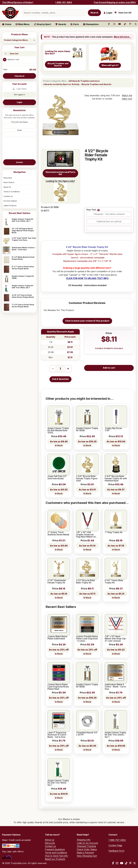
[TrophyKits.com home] (10, 13)
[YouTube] (122, 863)
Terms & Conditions (12, 192)
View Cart (14, 54)
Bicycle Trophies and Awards (97, 84)
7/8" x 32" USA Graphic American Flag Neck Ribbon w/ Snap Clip (86, 535)
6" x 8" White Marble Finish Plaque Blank (23, 258)
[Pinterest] (130, 863)
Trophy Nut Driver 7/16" (113, 430)
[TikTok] (126, 863)
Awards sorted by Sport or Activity (62, 84)
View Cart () (125, 13)
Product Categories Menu (16, 40)
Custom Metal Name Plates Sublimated (57, 638)
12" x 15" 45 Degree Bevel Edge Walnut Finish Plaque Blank (23, 231)
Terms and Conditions (56, 853)
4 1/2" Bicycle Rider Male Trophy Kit (86, 582)
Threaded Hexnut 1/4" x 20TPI (87, 734)
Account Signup (10, 201)
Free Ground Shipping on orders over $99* (115, 2)
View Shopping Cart (87, 856)
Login (19, 102)
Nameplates (91, 24)
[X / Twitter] (135, 863)
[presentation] (19, 148)
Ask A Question (60, 379)
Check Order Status (87, 849)
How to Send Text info (56, 856)
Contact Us (8, 196)
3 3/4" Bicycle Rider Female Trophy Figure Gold (87, 479)
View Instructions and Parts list (60, 173)
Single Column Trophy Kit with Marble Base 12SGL (58, 431)
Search (94, 13)
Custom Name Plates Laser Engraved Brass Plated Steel (58, 687)
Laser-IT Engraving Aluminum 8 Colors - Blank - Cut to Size (57, 735)
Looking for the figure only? (60, 190)
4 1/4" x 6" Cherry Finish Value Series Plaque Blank (23, 296)
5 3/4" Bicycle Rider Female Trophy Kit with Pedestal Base (116, 479)
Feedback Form (116, 851)
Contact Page (115, 845)
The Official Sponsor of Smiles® (18, 2)
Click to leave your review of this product (87, 321)
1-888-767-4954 (64, 2)
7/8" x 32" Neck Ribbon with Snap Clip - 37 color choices (116, 639)
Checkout (19, 76)
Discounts (50, 843)
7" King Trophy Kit (114, 532)
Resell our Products (55, 859)
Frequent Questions (55, 849)
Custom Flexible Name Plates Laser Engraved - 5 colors (87, 639)
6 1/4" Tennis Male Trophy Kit (114, 582)
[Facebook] (113, 863)
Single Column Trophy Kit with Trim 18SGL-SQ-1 (22, 287)
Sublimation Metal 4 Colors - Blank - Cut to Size (24, 249)
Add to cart (109, 368)
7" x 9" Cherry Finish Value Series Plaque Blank (23, 306)
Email (19, 130)
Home (7, 24)
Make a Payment (85, 853)
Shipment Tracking (86, 846)
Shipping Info (84, 840)
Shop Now (8, 178)
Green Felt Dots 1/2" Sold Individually (57, 477)
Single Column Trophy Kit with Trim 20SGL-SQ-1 (22, 220)
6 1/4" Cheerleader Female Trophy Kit (57, 582)
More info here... (123, 37)
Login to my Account (87, 843)
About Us (7, 187)
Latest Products (10, 205)
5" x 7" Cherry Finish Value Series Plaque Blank (23, 268)
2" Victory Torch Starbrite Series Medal (58, 534)
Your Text (91, 210)
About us (50, 840)
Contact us (50, 846)
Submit (19, 162)
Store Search (9, 182)
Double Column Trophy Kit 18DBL (23, 277)
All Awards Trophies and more (84, 81)
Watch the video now (127, 97)
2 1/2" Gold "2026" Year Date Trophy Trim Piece (24, 239)
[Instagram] (117, 863)
